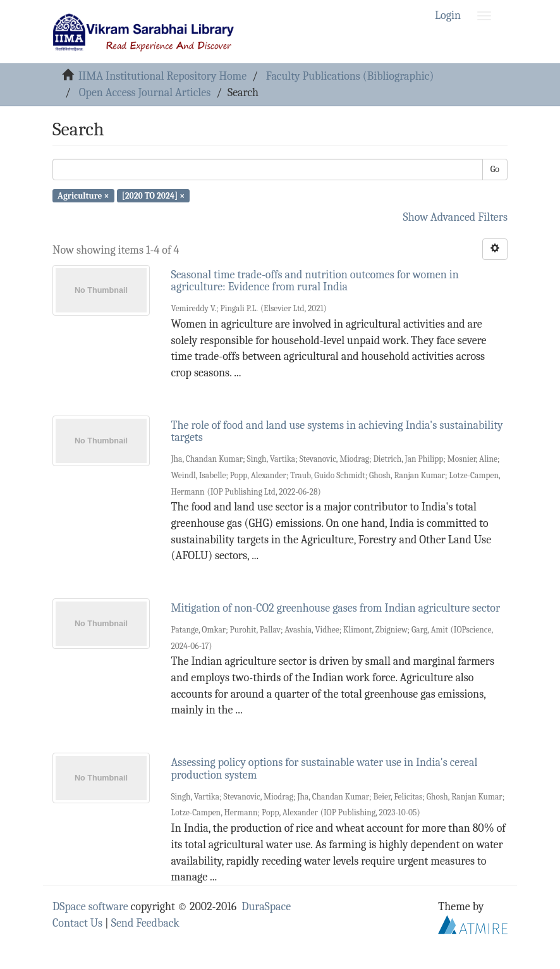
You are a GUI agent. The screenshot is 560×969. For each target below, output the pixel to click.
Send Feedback (145, 923)
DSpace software (90, 907)
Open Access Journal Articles (145, 93)
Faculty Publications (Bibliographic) (350, 76)
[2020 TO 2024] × (154, 195)
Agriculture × (83, 195)
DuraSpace (266, 907)
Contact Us (77, 923)
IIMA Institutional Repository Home (162, 76)
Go (495, 169)
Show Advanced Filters (456, 217)
